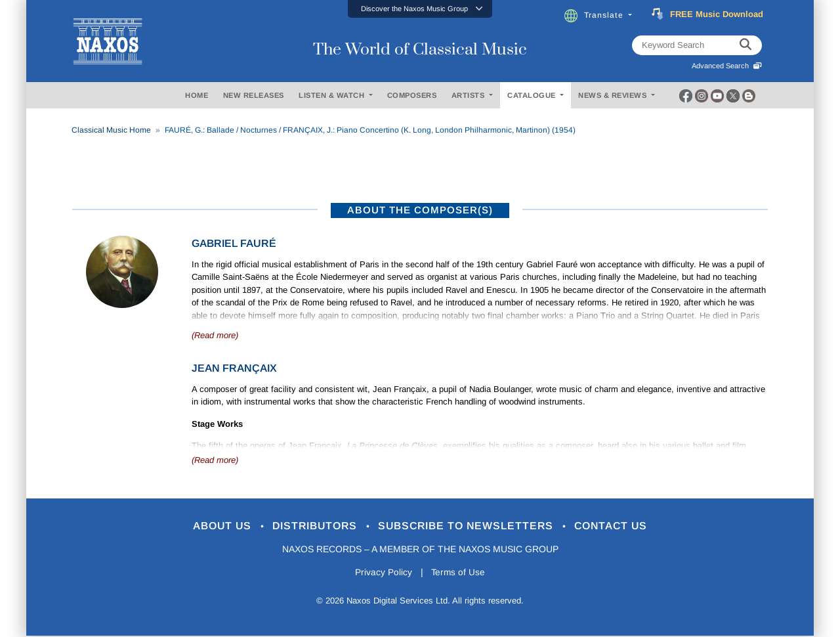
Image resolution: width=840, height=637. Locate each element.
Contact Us (623, 526)
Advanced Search (727, 66)
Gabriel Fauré (234, 243)
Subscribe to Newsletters (471, 526)
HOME (197, 95)
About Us (212, 526)
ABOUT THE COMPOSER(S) (420, 210)
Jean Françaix (234, 368)
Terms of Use (459, 573)
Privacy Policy (382, 573)
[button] (420, 9)
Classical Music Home (111, 130)
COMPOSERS (412, 95)
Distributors (311, 526)
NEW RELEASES (254, 95)
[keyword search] (745, 45)
